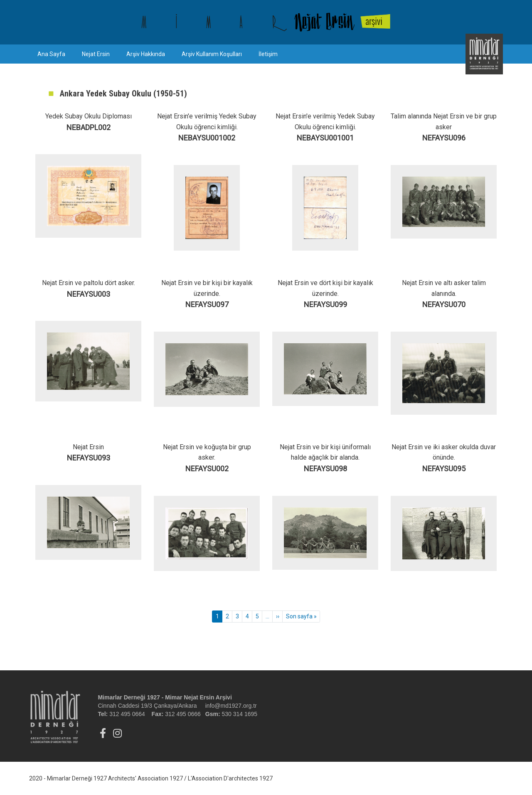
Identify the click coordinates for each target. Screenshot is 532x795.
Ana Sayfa (51, 54)
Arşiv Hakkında (146, 54)
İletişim (268, 54)
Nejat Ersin (96, 54)
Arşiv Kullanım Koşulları (212, 54)
